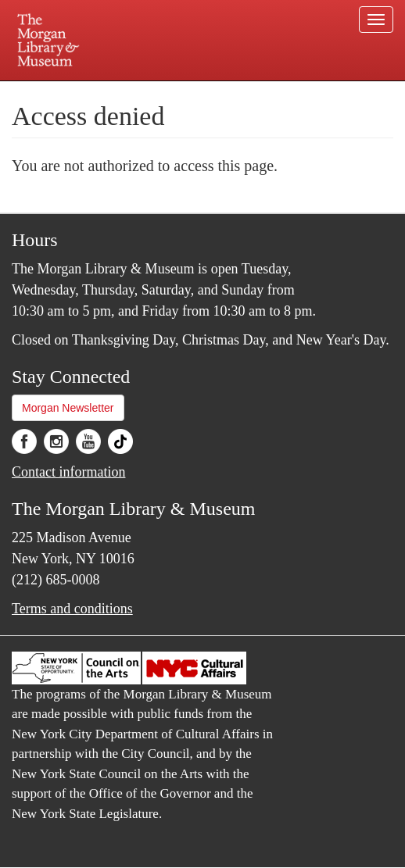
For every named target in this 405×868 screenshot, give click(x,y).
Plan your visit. (72, 92)
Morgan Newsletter (68, 408)
